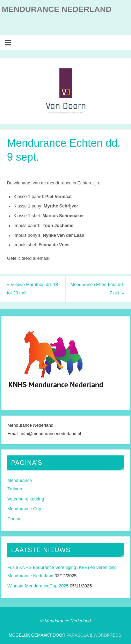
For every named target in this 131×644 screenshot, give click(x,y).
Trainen (15, 489)
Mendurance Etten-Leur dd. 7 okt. (97, 289)
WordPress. (108, 635)
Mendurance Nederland (57, 9)
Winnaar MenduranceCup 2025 (38, 586)
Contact (15, 519)
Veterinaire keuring (26, 499)
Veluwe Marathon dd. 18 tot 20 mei (32, 289)
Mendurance (20, 481)
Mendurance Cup (24, 509)
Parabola (77, 635)
